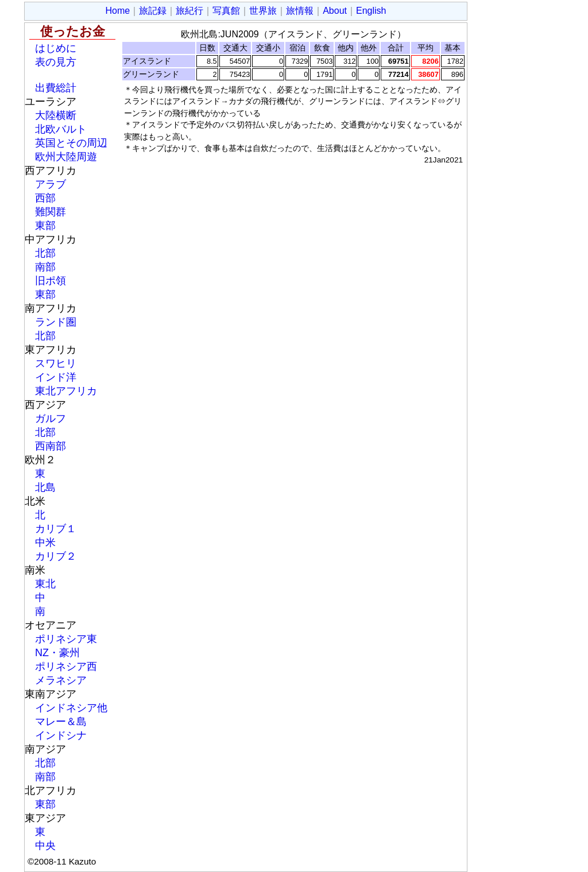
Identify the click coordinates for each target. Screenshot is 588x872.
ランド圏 (56, 322)
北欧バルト (61, 129)
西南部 (51, 446)
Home (118, 11)
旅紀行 (189, 11)
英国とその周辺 (71, 143)
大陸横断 (56, 115)
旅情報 (300, 11)
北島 (45, 487)
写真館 (226, 11)
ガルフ (51, 418)
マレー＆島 (61, 722)
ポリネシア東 (66, 639)
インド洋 (56, 377)
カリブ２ (56, 556)
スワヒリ (56, 363)
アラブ (51, 184)
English (371, 11)
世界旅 (263, 11)
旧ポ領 (51, 281)
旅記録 (153, 11)
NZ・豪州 (57, 653)
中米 (45, 542)
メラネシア (61, 680)
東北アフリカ (66, 391)
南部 (45, 267)
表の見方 (56, 62)
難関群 (51, 212)
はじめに (56, 48)
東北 (45, 584)
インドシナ (61, 735)
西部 (45, 198)
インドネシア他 (71, 708)
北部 (45, 253)
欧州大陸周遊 (66, 157)
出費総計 (56, 88)
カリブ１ (56, 529)
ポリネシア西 (66, 666)
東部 (45, 226)
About (335, 11)
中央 (45, 846)
